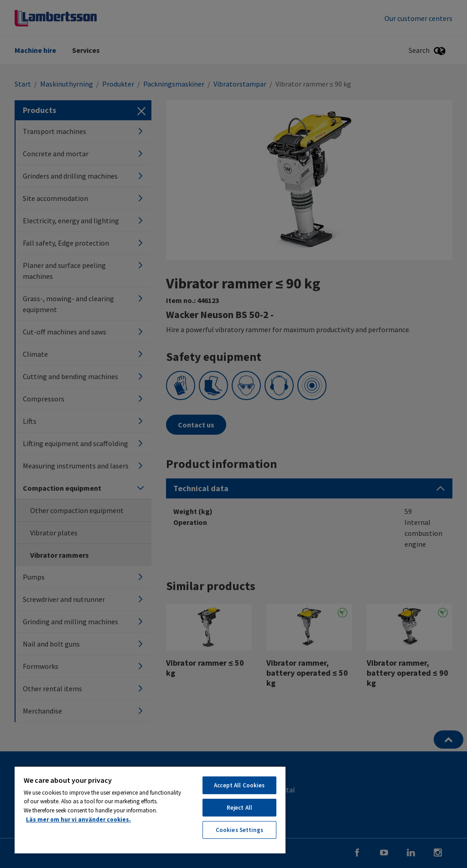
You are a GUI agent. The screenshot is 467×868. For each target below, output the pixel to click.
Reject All (239, 808)
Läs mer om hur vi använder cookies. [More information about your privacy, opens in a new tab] (78, 819)
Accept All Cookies (239, 785)
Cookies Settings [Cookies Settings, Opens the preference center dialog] (239, 830)
